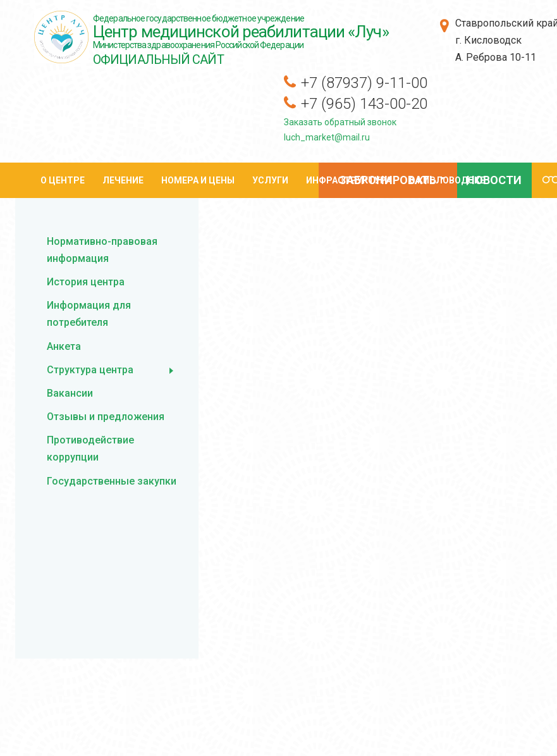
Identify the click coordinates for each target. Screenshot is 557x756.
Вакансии (70, 393)
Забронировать (386, 182)
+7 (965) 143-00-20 (364, 104)
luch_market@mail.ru (327, 137)
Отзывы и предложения (106, 417)
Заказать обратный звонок (340, 122)
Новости (494, 180)
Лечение (123, 180)
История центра (86, 282)
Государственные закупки (112, 481)
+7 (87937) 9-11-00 (364, 83)
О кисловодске (447, 180)
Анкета (64, 346)
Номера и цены (198, 180)
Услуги (270, 180)
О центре (63, 180)
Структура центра (90, 370)
